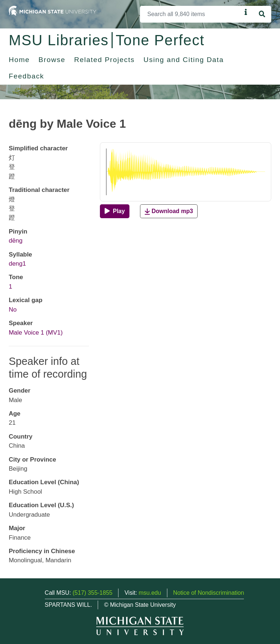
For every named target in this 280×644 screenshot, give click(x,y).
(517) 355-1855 (92, 593)
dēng (16, 241)
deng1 (17, 264)
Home (19, 60)
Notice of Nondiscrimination (209, 593)
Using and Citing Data (184, 60)
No (13, 310)
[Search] (191, 14)
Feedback (26, 76)
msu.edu (150, 593)
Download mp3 (169, 211)
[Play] (115, 211)
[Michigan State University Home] (52, 10)
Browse (52, 60)
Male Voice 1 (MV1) (36, 333)
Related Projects (104, 60)
